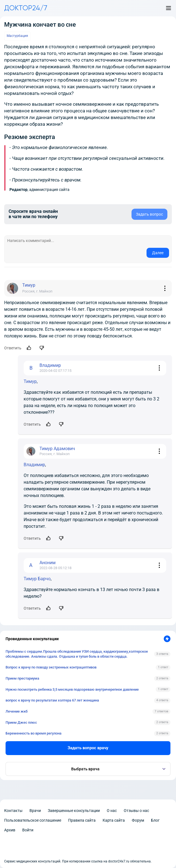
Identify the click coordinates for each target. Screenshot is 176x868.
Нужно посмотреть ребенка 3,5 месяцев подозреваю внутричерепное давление (72, 689)
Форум (138, 820)
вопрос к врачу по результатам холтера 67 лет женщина (52, 700)
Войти (28, 830)
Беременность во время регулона (34, 733)
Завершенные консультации (74, 811)
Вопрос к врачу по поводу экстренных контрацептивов (51, 667)
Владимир (34, 465)
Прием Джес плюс (21, 722)
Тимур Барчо (37, 579)
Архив (10, 830)
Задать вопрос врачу (88, 748)
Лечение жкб (17, 711)
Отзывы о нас (136, 811)
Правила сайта (82, 820)
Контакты (13, 811)
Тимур (30, 381)
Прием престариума (22, 678)
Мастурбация (17, 36)
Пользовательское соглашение (33, 820)
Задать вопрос (149, 214)
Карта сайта (114, 820)
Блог (155, 820)
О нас (112, 811)
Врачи (35, 811)
